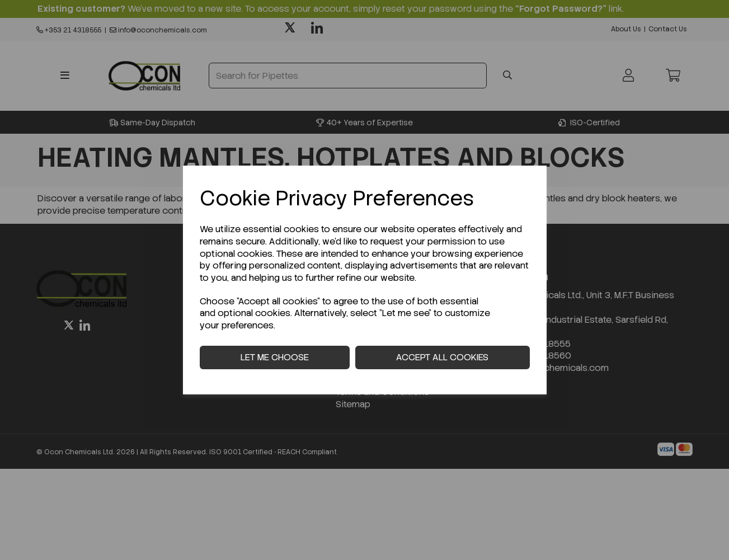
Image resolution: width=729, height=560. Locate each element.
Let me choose (275, 357)
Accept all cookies (442, 357)
